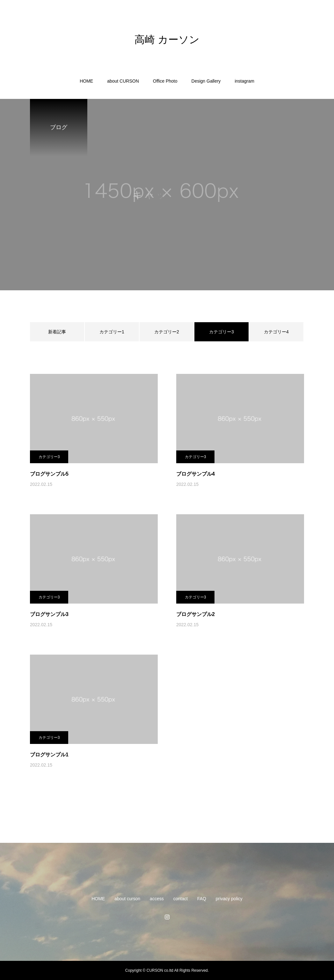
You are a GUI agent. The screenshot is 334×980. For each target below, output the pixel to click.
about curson (127, 899)
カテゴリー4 (276, 332)
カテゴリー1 (112, 332)
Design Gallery (206, 81)
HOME (86, 81)
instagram (244, 81)
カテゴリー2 (167, 332)
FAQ (202, 899)
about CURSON (123, 81)
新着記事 (57, 332)
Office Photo (165, 81)
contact (181, 899)
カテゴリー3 (49, 457)
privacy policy (229, 899)
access (157, 899)
